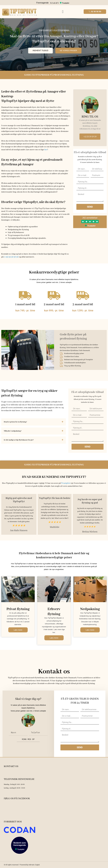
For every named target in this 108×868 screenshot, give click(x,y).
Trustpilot (66, 483)
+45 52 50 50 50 (90, 137)
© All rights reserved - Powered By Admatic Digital (22, 865)
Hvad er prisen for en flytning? (15, 422)
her (46, 150)
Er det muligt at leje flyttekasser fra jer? (19, 440)
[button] (63, 12)
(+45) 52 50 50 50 (11, 257)
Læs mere (18, 630)
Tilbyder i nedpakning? (13, 431)
